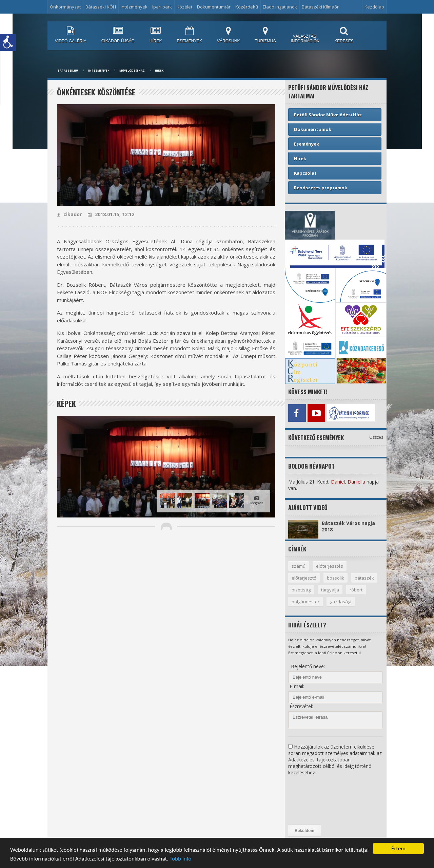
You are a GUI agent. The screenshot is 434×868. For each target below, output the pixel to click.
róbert (356, 590)
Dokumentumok (313, 129)
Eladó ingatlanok (280, 7)
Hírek (159, 70)
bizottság (301, 590)
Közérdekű (247, 7)
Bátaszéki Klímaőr (320, 7)
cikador (69, 214)
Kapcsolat (305, 173)
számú (299, 566)
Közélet (184, 7)
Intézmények (134, 7)
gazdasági (341, 602)
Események (307, 144)
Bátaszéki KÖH (101, 7)
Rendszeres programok (321, 188)
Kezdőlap (374, 7)
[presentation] (316, 800)
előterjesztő (304, 578)
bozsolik (336, 578)
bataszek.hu (68, 70)
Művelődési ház (132, 70)
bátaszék (364, 578)
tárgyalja (330, 590)
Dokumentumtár (214, 7)
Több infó (180, 859)
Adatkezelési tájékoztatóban (319, 760)
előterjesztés (330, 566)
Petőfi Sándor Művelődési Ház (328, 115)
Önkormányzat (65, 7)
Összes (376, 437)
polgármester (305, 602)
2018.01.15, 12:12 (111, 214)
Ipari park (162, 7)
